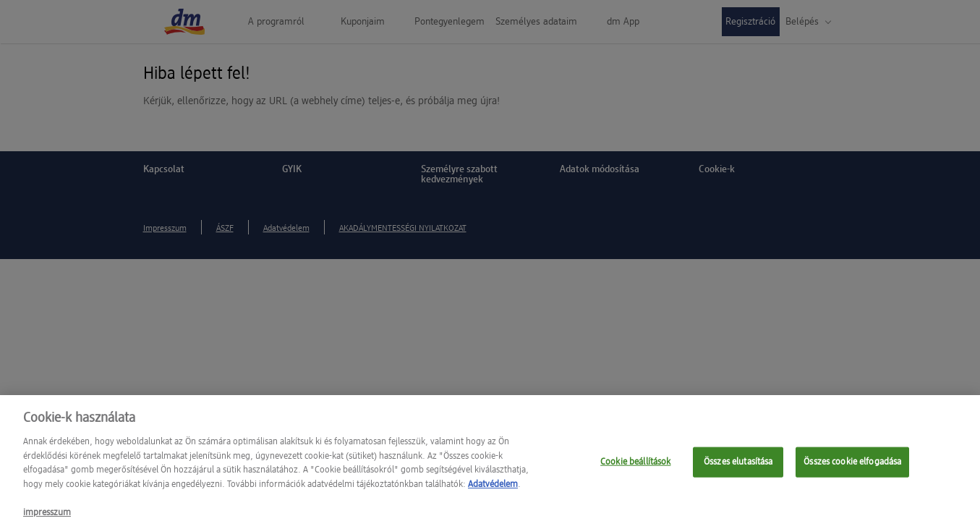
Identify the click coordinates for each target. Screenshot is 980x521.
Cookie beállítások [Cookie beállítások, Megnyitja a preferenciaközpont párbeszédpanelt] (635, 466)
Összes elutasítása (738, 466)
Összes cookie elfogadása (852, 466)
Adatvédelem (493, 489)
